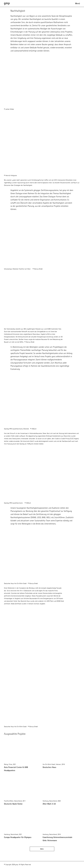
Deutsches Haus (49, 767)
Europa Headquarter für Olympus (18, 837)
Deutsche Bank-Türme (13, 804)
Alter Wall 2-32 (49, 804)
